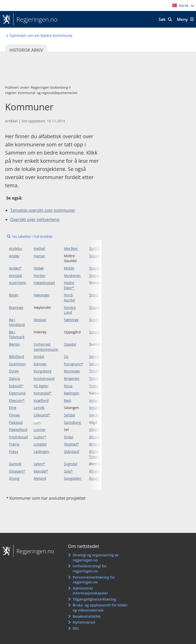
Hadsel (39, 248)
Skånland (71, 452)
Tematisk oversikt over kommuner (43, 210)
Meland (40, 478)
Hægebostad (44, 283)
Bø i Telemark (17, 335)
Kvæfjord (41, 400)
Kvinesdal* (43, 393)
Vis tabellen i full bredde (32, 236)
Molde (69, 268)
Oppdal (70, 344)
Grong (14, 478)
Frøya (14, 452)
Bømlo (14, 344)
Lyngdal (40, 444)
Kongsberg (43, 371)
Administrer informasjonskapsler (90, 591)
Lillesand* (42, 415)
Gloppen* (17, 471)
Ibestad (40, 320)
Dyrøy (14, 371)
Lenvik (39, 408)
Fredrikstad (18, 437)
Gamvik (15, 464)
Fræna (14, 444)
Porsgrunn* (73, 364)
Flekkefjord (18, 430)
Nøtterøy (71, 320)
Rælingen (71, 393)
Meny (182, 19)
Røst (68, 400)
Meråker (71, 248)
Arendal (15, 276)
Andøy (14, 256)
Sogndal (70, 464)
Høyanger (42, 295)
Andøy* (15, 268)
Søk (162, 19)
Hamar (39, 256)
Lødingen (41, 452)
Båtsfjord (16, 356)
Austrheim (18, 283)
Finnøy (14, 415)
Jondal (39, 356)
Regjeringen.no (35, 19)
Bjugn (14, 295)
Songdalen (73, 478)
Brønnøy (16, 307)
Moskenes (72, 276)
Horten (40, 276)
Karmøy (40, 364)
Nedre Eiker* (69, 285)
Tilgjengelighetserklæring (94, 599)
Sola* (68, 471)
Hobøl (39, 268)
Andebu (15, 248)
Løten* (39, 464)
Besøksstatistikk (87, 616)
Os (66, 356)
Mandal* (41, 471)
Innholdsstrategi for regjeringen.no (90, 569)
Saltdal (69, 415)
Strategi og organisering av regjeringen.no (96, 558)
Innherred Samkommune (46, 347)
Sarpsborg (72, 422)
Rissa (68, 386)
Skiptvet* (71, 444)
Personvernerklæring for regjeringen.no (94, 580)
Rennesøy (72, 371)
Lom (37, 422)
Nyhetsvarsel (84, 622)
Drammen (17, 364)
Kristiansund (44, 378)
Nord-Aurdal (69, 297)
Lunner (40, 430)
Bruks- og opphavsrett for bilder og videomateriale (100, 608)
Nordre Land (70, 310)
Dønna (15, 378)
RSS (76, 628)
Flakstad (16, 422)
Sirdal (69, 437)
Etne (13, 408)
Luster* (40, 437)
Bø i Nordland (17, 322)
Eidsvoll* (16, 386)
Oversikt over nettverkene (35, 219)
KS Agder (41, 386)
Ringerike (72, 378)
